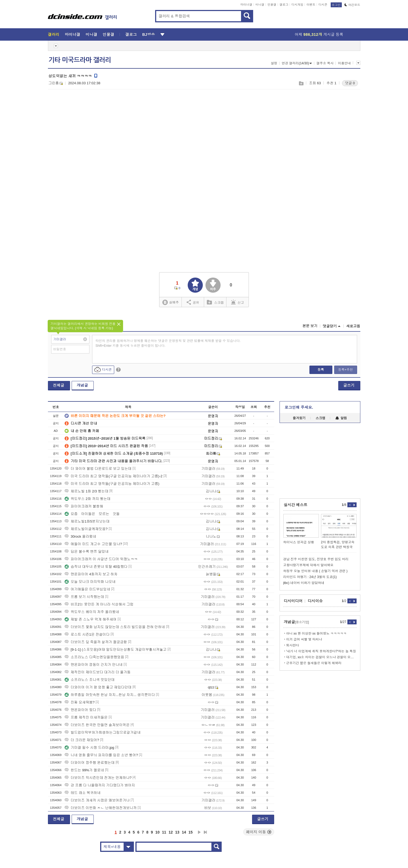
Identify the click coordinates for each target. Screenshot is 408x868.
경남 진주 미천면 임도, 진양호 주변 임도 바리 (316, 559)
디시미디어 (293, 601)
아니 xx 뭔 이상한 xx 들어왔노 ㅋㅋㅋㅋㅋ (316, 633)
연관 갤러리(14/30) (297, 63)
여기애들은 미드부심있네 (87, 589)
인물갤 (272, 5)
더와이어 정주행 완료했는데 (90, 763)
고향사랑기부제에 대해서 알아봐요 (308, 565)
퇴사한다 (293, 645)
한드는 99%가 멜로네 (84, 770)
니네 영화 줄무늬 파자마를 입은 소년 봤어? (101, 755)
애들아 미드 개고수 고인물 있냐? (93, 544)
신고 (238, 302)
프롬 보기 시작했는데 (84, 597)
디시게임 (297, 5)
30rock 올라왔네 (80, 536)
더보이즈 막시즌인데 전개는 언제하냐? (98, 778)
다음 (199, 832)
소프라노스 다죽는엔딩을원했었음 (94, 657)
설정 (274, 63)
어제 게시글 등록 (319, 34)
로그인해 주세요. (299, 407)
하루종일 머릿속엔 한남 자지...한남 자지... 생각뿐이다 (110, 695)
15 (191, 832)
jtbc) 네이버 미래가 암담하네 (304, 583)
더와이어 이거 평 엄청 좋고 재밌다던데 (98, 687)
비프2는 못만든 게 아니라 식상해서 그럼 (99, 604)
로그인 (336, 5)
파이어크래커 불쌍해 (84, 506)
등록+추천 (345, 370)
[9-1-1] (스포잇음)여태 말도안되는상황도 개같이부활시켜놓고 (116, 650)
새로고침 (353, 326)
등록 (321, 370)
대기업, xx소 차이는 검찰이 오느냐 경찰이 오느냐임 (321, 657)
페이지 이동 (259, 832)
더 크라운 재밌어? (82, 740)
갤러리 (54, 34)
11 (164, 832)
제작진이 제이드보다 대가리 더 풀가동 (97, 672)
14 (184, 832)
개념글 (82, 385)
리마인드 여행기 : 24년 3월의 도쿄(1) (310, 577)
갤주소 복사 (325, 63)
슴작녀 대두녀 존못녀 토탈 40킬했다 (96, 567)
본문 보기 (310, 326)
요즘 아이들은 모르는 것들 (92, 514)
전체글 (59, 385)
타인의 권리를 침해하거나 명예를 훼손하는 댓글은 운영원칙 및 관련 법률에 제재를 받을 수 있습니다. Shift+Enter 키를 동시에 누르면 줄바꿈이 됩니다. (168, 343)
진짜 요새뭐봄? (80, 702)
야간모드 (352, 5)
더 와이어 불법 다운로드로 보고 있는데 (98, 469)
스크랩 (301, 83)
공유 (193, 302)
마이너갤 (246, 5)
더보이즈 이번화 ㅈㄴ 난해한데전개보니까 (101, 808)
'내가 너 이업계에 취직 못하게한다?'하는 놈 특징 (321, 651)
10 (158, 832)
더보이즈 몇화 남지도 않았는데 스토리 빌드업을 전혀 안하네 (115, 627)
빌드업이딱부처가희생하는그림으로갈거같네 (103, 732)
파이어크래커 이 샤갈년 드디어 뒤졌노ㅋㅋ (101, 559)
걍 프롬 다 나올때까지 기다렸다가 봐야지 (100, 785)
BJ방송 (149, 34)
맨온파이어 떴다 (80, 710)
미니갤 (260, 5)
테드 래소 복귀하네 (83, 793)
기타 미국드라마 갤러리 (80, 60)
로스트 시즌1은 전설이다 (87, 634)
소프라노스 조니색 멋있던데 (90, 680)
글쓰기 (349, 385)
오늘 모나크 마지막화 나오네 (90, 582)
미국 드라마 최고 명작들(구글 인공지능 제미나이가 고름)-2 (114, 476)
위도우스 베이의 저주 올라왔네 (92, 612)
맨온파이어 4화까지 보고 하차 (91, 574)
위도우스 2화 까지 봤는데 (88, 499)
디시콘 (323, 5)
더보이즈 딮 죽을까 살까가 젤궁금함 (96, 642)
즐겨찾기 (299, 418)
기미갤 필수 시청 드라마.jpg (89, 748)
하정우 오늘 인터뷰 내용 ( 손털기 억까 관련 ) (315, 571)
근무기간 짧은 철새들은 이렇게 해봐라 (314, 663)
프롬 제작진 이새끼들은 (86, 717)
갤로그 (284, 5)
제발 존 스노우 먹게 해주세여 (90, 619)
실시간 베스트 (296, 505)
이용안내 (344, 63)
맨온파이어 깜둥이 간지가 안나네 (94, 665)
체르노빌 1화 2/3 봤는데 (86, 491)
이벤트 (311, 5)
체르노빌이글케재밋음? (86, 529)
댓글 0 (350, 83)
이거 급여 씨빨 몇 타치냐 (304, 639)
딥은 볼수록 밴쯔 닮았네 (87, 552)
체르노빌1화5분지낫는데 (87, 521)
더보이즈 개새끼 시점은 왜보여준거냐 (97, 800)
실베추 (170, 302)
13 (177, 832)
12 (171, 832)
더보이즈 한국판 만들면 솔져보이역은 (97, 725)
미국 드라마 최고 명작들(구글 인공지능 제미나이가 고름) (112, 484)
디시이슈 (315, 601)
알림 (341, 418)
